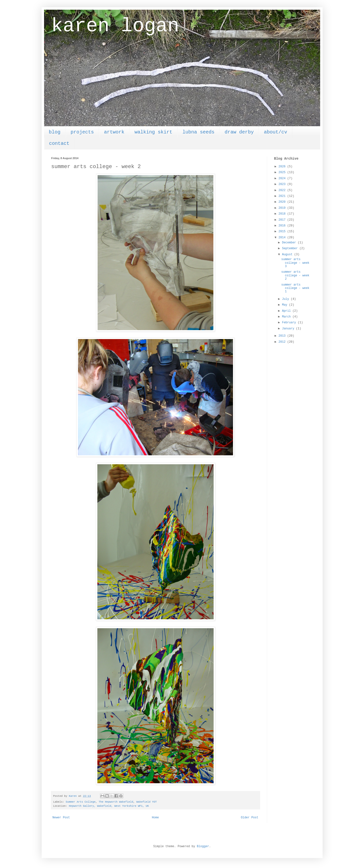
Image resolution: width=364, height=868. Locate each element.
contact (59, 143)
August (288, 255)
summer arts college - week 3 (295, 263)
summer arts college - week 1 (295, 288)
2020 (283, 202)
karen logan (115, 26)
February (290, 323)
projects (82, 132)
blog (55, 132)
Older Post (249, 818)
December (290, 243)
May (285, 305)
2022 (283, 190)
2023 (283, 184)
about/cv (276, 132)
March (287, 317)
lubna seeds (199, 132)
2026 (283, 167)
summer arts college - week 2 (295, 275)
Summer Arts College (81, 802)
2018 (283, 214)
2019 (283, 208)
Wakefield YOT (147, 802)
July (286, 299)
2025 (283, 172)
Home (155, 818)
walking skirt (154, 132)
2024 (283, 178)
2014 (283, 238)
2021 (283, 196)
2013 (283, 336)
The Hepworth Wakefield (116, 802)
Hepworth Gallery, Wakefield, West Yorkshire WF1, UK (109, 806)
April (287, 311)
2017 (283, 220)
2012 (283, 342)
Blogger (203, 846)
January (289, 329)
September (291, 248)
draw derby (239, 132)
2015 (283, 232)
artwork (114, 132)
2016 (283, 226)
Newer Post (61, 818)
